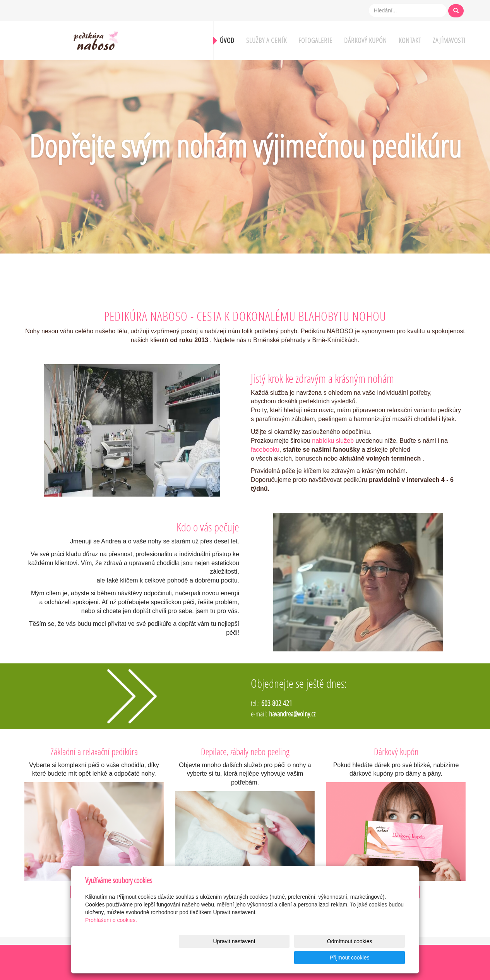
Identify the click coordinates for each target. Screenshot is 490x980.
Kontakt (410, 40)
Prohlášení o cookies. (111, 936)
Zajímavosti (449, 40)
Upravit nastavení (247, 958)
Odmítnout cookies (311, 958)
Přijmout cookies (375, 958)
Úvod (227, 40)
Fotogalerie (315, 40)
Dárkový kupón (366, 40)
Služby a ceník (266, 40)
